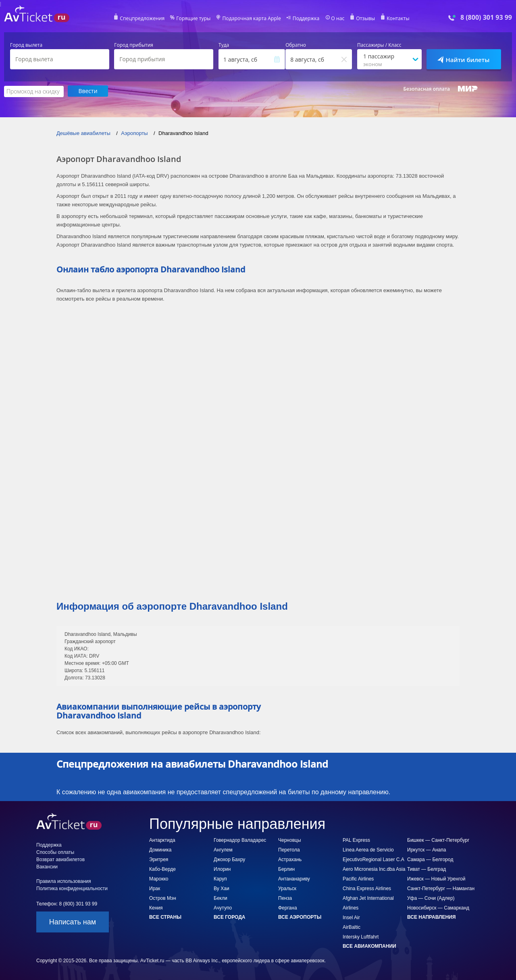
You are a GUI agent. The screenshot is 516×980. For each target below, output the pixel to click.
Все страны (165, 917)
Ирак (155, 888)
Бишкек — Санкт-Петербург (438, 840)
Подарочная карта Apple (252, 19)
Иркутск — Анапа (427, 849)
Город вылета (26, 45)
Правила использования (64, 881)
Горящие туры (194, 19)
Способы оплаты (55, 852)
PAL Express (356, 840)
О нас (337, 19)
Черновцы (290, 840)
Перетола (289, 849)
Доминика (160, 849)
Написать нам (73, 922)
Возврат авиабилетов (60, 859)
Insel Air (351, 917)
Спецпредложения (144, 19)
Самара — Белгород (430, 859)
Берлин (286, 869)
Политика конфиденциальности (72, 888)
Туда (224, 45)
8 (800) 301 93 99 (486, 18)
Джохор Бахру (229, 859)
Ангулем (223, 849)
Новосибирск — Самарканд (438, 907)
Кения (156, 907)
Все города (229, 917)
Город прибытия (134, 45)
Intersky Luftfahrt (361, 936)
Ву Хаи (222, 888)
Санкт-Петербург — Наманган (441, 888)
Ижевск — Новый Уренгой (436, 878)
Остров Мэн (163, 898)
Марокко (159, 878)
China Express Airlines (367, 888)
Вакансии (47, 866)
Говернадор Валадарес (240, 840)
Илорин (222, 869)
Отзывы (364, 19)
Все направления (431, 917)
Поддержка (306, 19)
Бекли (221, 898)
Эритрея (159, 859)
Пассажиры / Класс (379, 45)
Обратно (296, 45)
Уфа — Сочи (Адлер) (431, 898)
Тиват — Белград (427, 869)
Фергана (288, 907)
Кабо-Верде (162, 869)
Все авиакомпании (369, 946)
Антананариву (294, 878)
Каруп (220, 878)
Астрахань (290, 859)
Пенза (285, 898)
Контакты (397, 19)
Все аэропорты (300, 917)
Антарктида (162, 840)
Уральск (287, 888)
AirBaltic (352, 927)
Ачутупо (223, 907)
